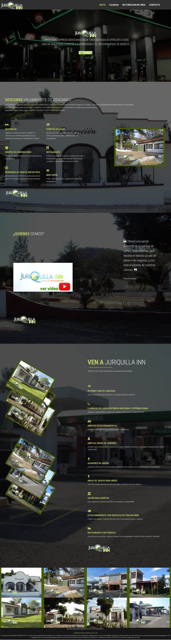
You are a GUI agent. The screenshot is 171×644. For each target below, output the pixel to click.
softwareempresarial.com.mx (86, 633)
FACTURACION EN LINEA (134, 5)
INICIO (102, 5)
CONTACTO (155, 5)
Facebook (114, 5)
